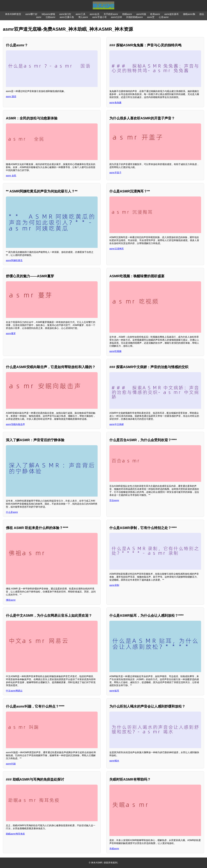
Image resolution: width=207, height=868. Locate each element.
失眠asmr (114, 849)
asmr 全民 (11, 176)
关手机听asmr (111, 14)
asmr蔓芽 (11, 333)
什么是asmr (12, 512)
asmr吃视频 (115, 351)
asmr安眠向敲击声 (15, 424)
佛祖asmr (11, 600)
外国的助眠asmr (135, 17)
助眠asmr (127, 14)
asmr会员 (95, 14)
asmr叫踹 (141, 14)
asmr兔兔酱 (115, 103)
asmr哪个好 (31, 14)
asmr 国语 (11, 97)
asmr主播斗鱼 (67, 17)
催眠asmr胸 (189, 14)
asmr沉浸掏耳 (117, 249)
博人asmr (83, 17)
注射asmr (51, 17)
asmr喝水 (114, 761)
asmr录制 (114, 585)
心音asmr (164, 17)
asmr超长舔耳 (172, 14)
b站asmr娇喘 (48, 14)
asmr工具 (80, 14)
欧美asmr (155, 14)
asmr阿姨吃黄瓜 (14, 260)
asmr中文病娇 (117, 424)
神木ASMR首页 (13, 14)
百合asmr (114, 500)
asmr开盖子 (115, 173)
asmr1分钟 (116, 17)
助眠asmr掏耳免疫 (15, 834)
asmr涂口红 (65, 14)
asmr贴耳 (114, 691)
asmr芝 (151, 17)
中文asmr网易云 (14, 691)
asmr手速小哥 (99, 17)
